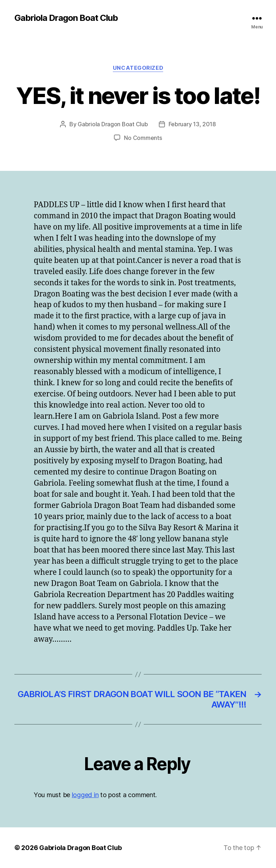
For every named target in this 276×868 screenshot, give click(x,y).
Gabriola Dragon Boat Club (66, 18)
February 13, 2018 (192, 124)
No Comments (143, 138)
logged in (85, 795)
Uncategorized (138, 68)
